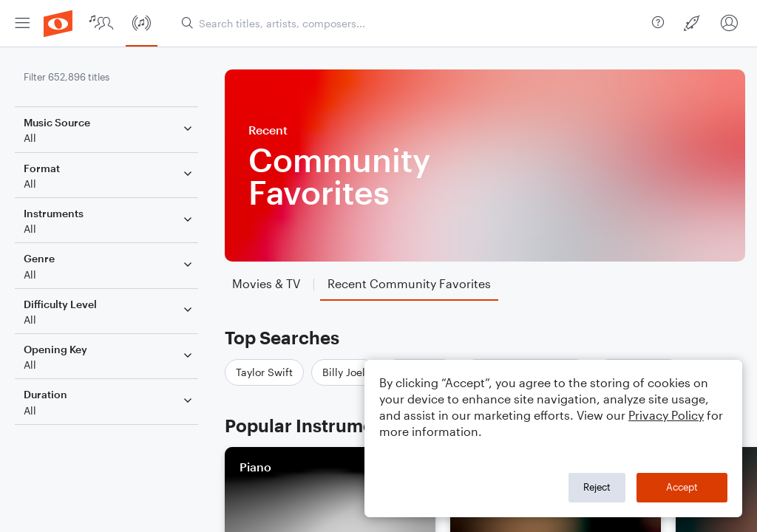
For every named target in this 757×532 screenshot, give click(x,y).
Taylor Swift (264, 372)
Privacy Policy (666, 415)
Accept (682, 487)
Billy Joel (344, 372)
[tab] (266, 284)
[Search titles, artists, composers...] (411, 23)
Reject (597, 487)
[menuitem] (22, 23)
